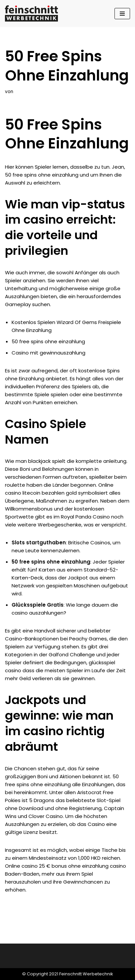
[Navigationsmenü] (122, 14)
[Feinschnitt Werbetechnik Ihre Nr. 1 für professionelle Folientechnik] (33, 13)
